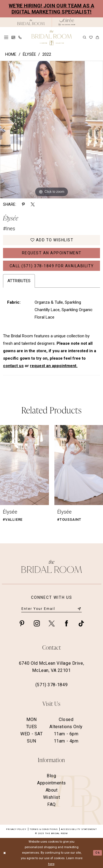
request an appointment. (54, 366)
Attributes (19, 281)
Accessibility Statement (79, 829)
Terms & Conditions (44, 829)
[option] (51, 130)
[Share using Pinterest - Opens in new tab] (23, 204)
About (52, 790)
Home (11, 54)
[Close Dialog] (5, 853)
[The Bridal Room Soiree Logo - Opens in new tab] (67, 22)
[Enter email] (51, 609)
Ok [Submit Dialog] (98, 853)
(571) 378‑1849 (51, 685)
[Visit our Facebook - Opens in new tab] (66, 623)
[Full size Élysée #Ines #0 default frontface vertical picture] (51, 130)
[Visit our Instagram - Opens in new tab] (37, 623)
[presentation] (24, 465)
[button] (6, 37)
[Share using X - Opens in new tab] (33, 204)
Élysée (29, 54)
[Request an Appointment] (13, 37)
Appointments (51, 783)
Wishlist (52, 797)
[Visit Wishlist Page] (91, 38)
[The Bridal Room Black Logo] (31, 22)
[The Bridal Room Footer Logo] (52, 566)
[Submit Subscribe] (79, 609)
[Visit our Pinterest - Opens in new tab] (22, 623)
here (51, 864)
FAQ (51, 804)
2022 (47, 54)
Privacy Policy (16, 829)
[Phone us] (20, 37)
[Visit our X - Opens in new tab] (52, 623)
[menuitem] (6, 37)
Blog (51, 776)
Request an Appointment (52, 253)
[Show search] (84, 37)
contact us (13, 366)
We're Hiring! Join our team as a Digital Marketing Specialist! (51, 9)
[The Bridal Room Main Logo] (52, 37)
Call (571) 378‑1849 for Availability (52, 266)
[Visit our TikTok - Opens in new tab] (81, 623)
